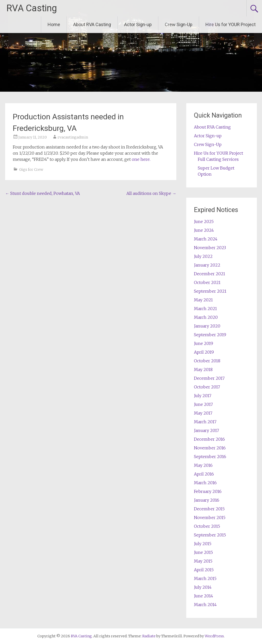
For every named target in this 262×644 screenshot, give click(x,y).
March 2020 (206, 317)
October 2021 (207, 282)
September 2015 (210, 535)
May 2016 (203, 465)
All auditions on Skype (151, 193)
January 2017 (206, 430)
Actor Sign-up (138, 24)
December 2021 (210, 274)
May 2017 (203, 413)
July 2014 (203, 587)
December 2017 (209, 378)
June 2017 (203, 404)
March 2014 (205, 605)
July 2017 (203, 396)
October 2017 (207, 387)
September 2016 (210, 457)
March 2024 (206, 239)
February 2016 (208, 491)
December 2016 (209, 439)
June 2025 (204, 221)
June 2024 (204, 230)
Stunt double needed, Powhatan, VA (42, 193)
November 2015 (210, 518)
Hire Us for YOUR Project (231, 24)
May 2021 (203, 300)
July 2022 (203, 256)
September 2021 (210, 291)
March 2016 (205, 483)
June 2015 (203, 552)
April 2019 (204, 352)
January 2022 (207, 265)
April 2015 (204, 570)
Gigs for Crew (31, 170)
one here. (141, 159)
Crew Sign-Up (179, 24)
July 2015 (203, 544)
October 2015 (207, 526)
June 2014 (204, 596)
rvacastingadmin (73, 137)
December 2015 (209, 509)
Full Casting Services (218, 159)
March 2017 (205, 422)
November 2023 (210, 248)
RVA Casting (32, 8)
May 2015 (203, 561)
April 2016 (204, 474)
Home (54, 24)
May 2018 (203, 369)
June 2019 (204, 343)
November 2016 (210, 448)
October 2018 (207, 361)
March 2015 (205, 578)
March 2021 (205, 309)
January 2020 (207, 326)
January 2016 (207, 500)
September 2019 (210, 335)
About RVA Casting (92, 24)
